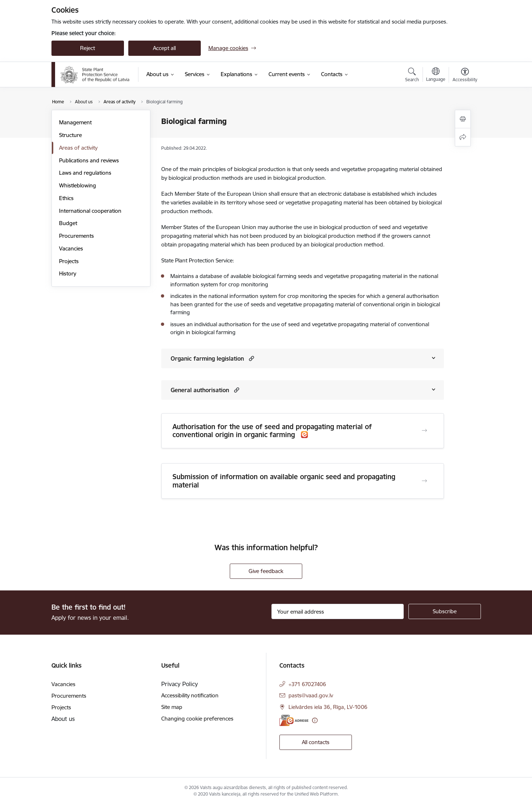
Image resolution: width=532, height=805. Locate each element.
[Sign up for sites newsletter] (445, 611)
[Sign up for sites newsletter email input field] (338, 611)
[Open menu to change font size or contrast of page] (465, 76)
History (68, 273)
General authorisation (200, 390)
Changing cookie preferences (197, 719)
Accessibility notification (190, 695)
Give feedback (266, 571)
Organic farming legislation (207, 358)
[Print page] (463, 119)
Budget (68, 223)
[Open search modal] (412, 76)
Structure (70, 135)
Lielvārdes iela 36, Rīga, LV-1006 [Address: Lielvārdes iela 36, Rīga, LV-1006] (328, 707)
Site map (172, 707)
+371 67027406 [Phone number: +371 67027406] (307, 684)
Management (75, 122)
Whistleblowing (78, 185)
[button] (251, 358)
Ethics (66, 198)
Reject (88, 48)
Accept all (164, 48)
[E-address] (294, 720)
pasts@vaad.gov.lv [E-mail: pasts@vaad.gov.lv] (311, 695)
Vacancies (71, 248)
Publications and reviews (89, 160)
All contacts (316, 742)
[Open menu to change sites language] (436, 75)
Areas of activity (78, 148)
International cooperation (90, 211)
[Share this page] (463, 137)
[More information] (315, 720)
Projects (69, 261)
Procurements (76, 236)
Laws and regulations (85, 173)
